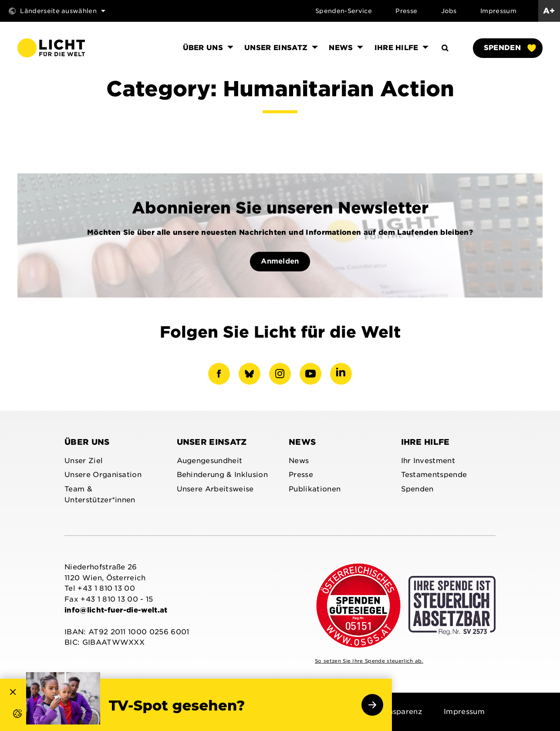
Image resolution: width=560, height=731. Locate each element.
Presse (406, 11)
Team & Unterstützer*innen (100, 494)
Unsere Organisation (103, 475)
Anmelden (280, 261)
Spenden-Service (344, 11)
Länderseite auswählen (57, 11)
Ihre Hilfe (425, 442)
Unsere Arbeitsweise (215, 489)
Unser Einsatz (212, 442)
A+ (549, 11)
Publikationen (315, 489)
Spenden (509, 48)
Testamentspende (434, 475)
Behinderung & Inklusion (222, 475)
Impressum (498, 11)
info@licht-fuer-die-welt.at (116, 610)
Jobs (449, 11)
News (302, 442)
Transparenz (399, 712)
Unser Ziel (84, 461)
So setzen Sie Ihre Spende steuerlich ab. (369, 661)
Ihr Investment (428, 461)
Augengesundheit (210, 461)
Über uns (87, 442)
